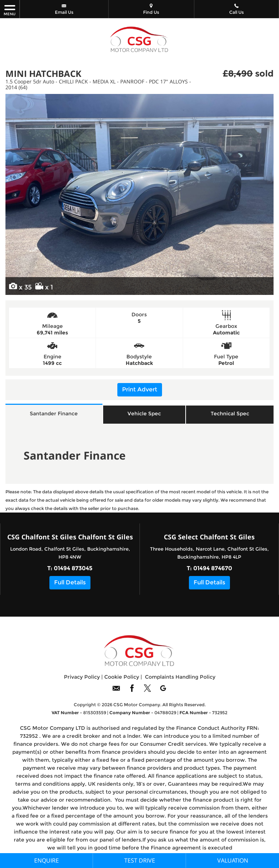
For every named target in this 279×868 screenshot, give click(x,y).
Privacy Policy (82, 677)
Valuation (233, 860)
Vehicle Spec (144, 414)
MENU (10, 10)
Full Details (70, 582)
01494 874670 (213, 568)
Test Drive (140, 860)
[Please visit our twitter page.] (147, 691)
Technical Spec (230, 414)
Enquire (46, 860)
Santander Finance (54, 414)
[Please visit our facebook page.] (132, 691)
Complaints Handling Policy (180, 677)
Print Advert (140, 389)
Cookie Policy (122, 677)
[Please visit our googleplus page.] (163, 691)
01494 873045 (73, 568)
